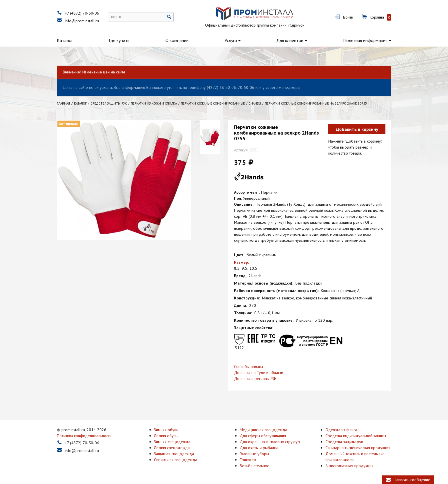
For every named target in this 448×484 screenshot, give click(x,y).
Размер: (241, 262)
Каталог (65, 40)
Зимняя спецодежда (172, 441)
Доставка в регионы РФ (255, 379)
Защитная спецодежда (174, 453)
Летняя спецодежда (172, 447)
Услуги (231, 40)
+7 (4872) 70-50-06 (82, 13)
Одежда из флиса (341, 429)
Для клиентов (290, 40)
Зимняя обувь (166, 429)
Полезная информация (365, 40)
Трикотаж (248, 459)
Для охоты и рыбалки (259, 447)
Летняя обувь (166, 435)
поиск (116, 17)
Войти (348, 17)
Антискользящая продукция (349, 465)
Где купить (119, 40)
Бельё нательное (255, 465)
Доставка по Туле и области (259, 373)
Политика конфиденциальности (84, 435)
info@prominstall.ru (82, 21)
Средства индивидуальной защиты (356, 435)
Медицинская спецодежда (263, 429)
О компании (177, 40)
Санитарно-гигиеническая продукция (358, 447)
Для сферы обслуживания (263, 435)
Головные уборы (254, 453)
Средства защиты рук (344, 441)
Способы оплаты (248, 367)
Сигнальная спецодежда (176, 459)
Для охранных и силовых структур (270, 441)
